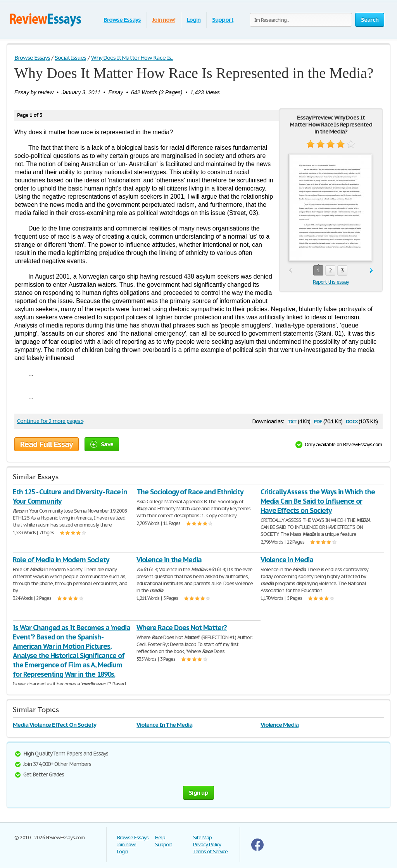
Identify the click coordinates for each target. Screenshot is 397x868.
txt (292, 421)
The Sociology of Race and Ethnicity (190, 492)
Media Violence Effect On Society (54, 725)
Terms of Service (210, 852)
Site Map (202, 838)
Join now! (164, 20)
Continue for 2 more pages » (50, 421)
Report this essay (331, 282)
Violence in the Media (169, 560)
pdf (318, 421)
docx (352, 421)
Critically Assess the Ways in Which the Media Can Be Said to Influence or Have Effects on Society (318, 501)
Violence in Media (287, 560)
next (372, 271)
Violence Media (280, 725)
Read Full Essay (47, 444)
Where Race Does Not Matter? (182, 628)
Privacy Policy (207, 845)
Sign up (198, 793)
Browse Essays (122, 20)
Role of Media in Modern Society (61, 560)
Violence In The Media (164, 725)
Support (223, 20)
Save (102, 444)
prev (290, 271)
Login (194, 20)
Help (160, 838)
